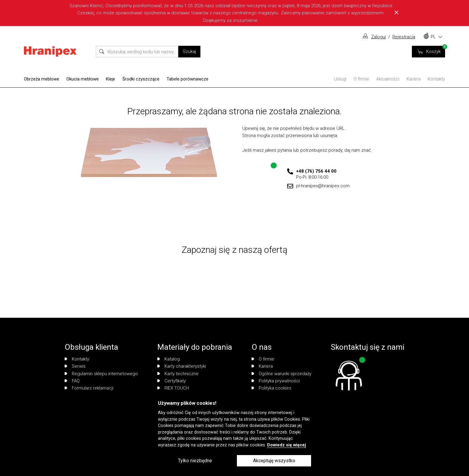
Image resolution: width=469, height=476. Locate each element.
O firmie (361, 79)
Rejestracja (404, 37)
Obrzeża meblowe (42, 79)
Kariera (414, 79)
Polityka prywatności (276, 381)
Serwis (75, 366)
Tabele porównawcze (188, 79)
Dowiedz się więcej (287, 445)
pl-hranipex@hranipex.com (323, 186)
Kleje (111, 79)
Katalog (169, 359)
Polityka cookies (271, 388)
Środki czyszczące (141, 79)
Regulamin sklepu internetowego (101, 374)
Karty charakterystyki (182, 366)
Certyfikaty (172, 381)
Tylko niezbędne (195, 461)
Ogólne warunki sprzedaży (281, 374)
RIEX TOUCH (173, 388)
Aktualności (388, 79)
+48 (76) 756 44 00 (316, 171)
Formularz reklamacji (89, 388)
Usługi (340, 79)
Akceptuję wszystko (274, 461)
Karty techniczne (178, 374)
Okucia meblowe (83, 79)
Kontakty (436, 79)
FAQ (72, 381)
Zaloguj (379, 37)
